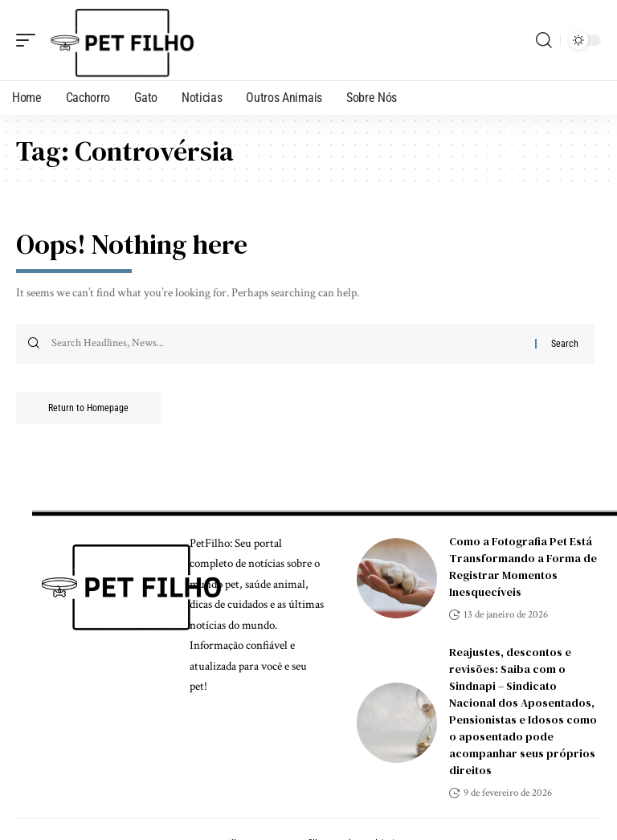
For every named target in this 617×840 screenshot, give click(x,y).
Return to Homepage (88, 408)
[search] (544, 40)
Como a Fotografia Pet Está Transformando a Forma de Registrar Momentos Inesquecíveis (523, 567)
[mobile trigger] (30, 40)
